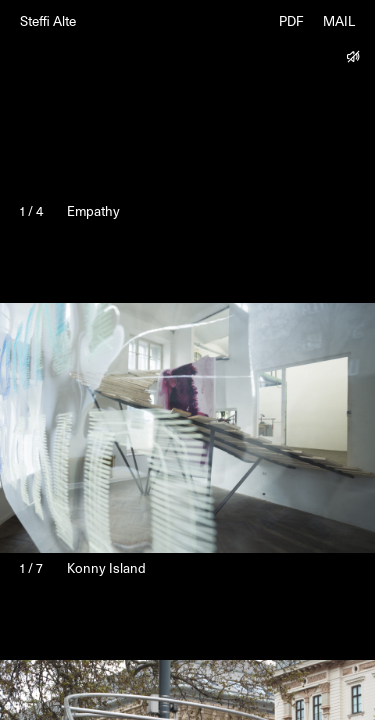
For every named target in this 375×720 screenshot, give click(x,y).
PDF (291, 22)
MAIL (339, 22)
